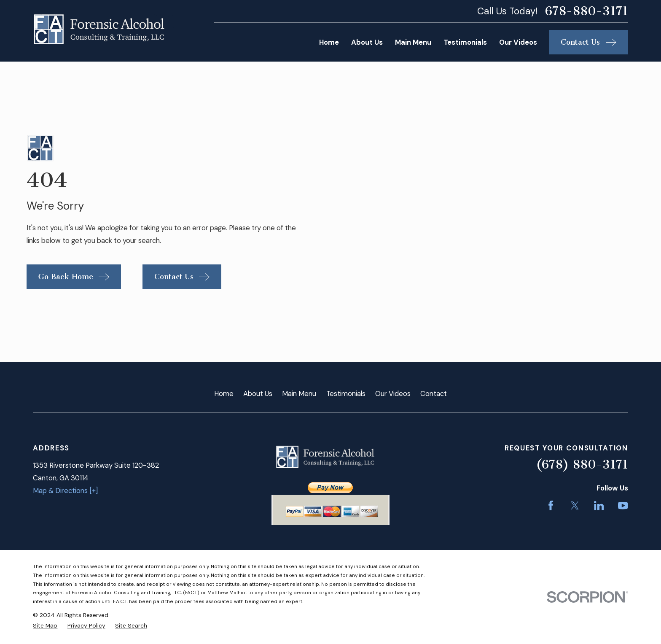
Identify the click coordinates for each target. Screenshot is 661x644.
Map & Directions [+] (65, 490)
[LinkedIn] (599, 505)
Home (224, 393)
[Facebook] (551, 505)
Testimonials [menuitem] (465, 42)
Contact (434, 393)
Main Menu (299, 393)
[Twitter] (575, 505)
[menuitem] (45, 626)
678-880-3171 (587, 11)
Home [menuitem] (329, 42)
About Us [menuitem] (367, 42)
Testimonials (346, 393)
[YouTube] (623, 505)
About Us (258, 393)
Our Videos (393, 393)
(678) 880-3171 (582, 464)
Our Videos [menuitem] (518, 42)
